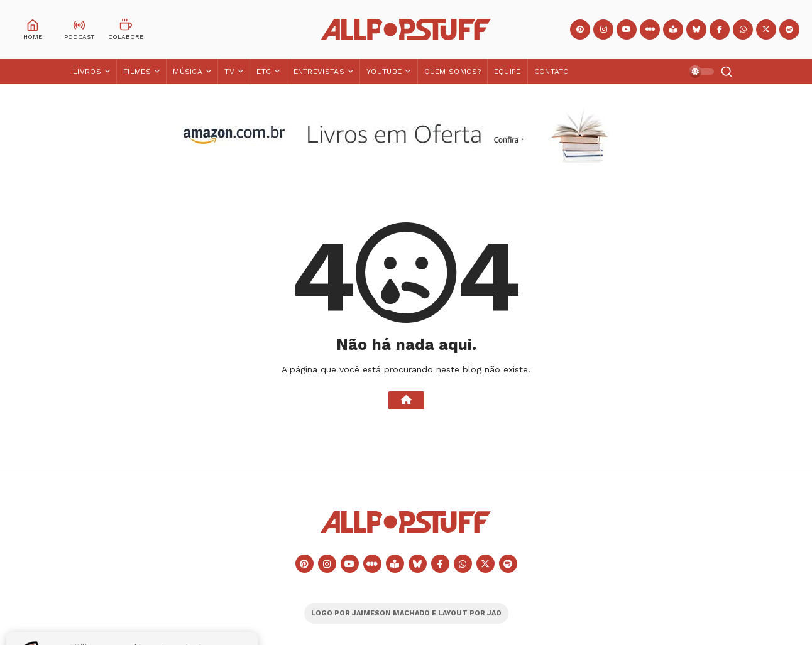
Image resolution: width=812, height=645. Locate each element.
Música (188, 72)
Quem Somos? (453, 72)
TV (229, 72)
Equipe (508, 72)
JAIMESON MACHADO (391, 613)
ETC (264, 72)
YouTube (384, 72)
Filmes (137, 72)
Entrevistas (319, 72)
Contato (552, 72)
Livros (87, 72)
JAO (494, 613)
